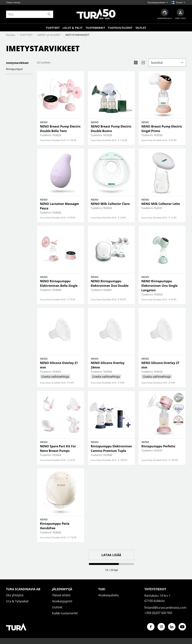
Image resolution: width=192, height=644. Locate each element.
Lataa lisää (111, 555)
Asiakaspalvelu (109, 595)
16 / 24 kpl (111, 570)
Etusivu (11, 35)
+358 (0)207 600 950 (158, 613)
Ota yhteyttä (15, 595)
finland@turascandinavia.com (165, 608)
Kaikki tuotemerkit (65, 613)
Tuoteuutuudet (120, 28)
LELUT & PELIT (73, 28)
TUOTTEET (26, 35)
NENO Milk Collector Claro (110, 204)
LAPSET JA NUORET (49, 35)
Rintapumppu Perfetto (158, 446)
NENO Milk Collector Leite (161, 204)
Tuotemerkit (95, 28)
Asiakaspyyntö (62, 601)
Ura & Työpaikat (17, 601)
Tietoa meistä (13, 2)
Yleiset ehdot (61, 595)
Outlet (141, 28)
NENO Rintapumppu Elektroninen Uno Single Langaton (159, 286)
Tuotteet (53, 28)
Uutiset (57, 607)
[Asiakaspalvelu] (165, 14)
